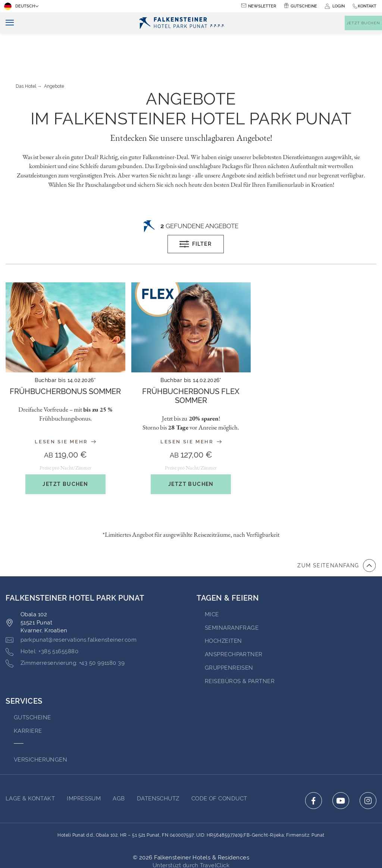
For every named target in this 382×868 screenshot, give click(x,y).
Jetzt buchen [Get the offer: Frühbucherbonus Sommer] (65, 451)
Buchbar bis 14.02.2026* (65, 347)
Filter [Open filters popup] (195, 211)
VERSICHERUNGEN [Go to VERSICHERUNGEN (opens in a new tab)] (40, 726)
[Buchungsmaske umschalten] (363, 23)
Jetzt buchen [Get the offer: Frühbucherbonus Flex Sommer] (191, 451)
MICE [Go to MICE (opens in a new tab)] (212, 581)
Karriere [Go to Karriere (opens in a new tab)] (28, 698)
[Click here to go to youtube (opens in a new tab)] (341, 767)
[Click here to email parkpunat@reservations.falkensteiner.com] (71, 607)
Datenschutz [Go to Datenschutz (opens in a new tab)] (158, 765)
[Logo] (183, 23)
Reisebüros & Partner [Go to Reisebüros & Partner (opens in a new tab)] (240, 648)
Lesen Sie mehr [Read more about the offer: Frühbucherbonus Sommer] (65, 408)
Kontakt (367, 6)
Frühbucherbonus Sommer (65, 358)
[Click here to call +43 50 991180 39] (65, 630)
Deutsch (20, 6)
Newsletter (262, 6)
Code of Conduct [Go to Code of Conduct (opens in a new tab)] (219, 765)
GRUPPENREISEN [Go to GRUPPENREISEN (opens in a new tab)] (229, 635)
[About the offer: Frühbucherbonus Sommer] (65, 358)
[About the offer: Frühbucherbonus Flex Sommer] (191, 363)
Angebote (54, 53)
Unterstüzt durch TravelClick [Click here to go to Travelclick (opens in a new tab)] (191, 832)
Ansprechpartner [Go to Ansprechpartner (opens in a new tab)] (234, 621)
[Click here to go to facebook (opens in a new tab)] (314, 767)
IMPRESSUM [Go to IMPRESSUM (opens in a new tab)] (84, 765)
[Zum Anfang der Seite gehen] (336, 532)
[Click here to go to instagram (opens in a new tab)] (368, 767)
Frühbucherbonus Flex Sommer (191, 363)
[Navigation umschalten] (7, 23)
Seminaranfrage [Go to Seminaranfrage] (232, 595)
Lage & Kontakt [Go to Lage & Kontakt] (30, 765)
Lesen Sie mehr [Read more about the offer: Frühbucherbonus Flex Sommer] (191, 408)
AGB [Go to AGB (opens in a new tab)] (119, 765)
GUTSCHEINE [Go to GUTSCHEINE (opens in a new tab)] (32, 684)
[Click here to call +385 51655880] (42, 619)
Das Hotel (26, 53)
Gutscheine (304, 6)
